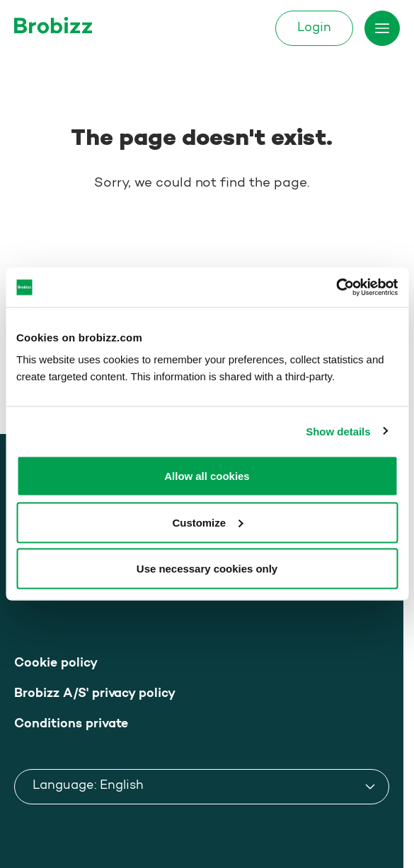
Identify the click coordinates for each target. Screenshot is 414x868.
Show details (338, 431)
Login (314, 28)
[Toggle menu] (382, 28)
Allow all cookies (207, 476)
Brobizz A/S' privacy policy (95, 694)
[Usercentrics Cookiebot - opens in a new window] (336, 288)
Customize (207, 522)
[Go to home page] (53, 25)
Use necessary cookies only (207, 569)
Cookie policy (56, 663)
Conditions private (71, 724)
